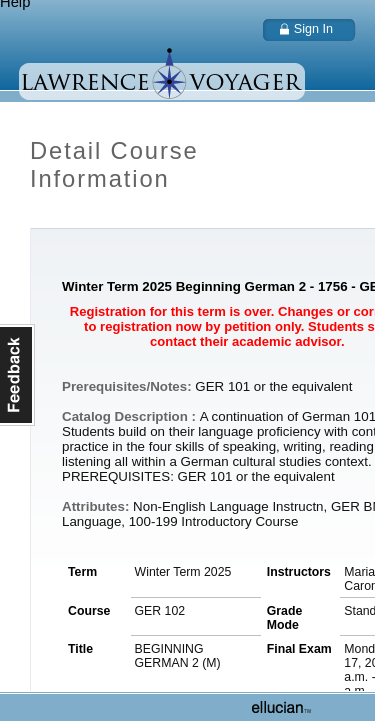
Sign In (313, 29)
